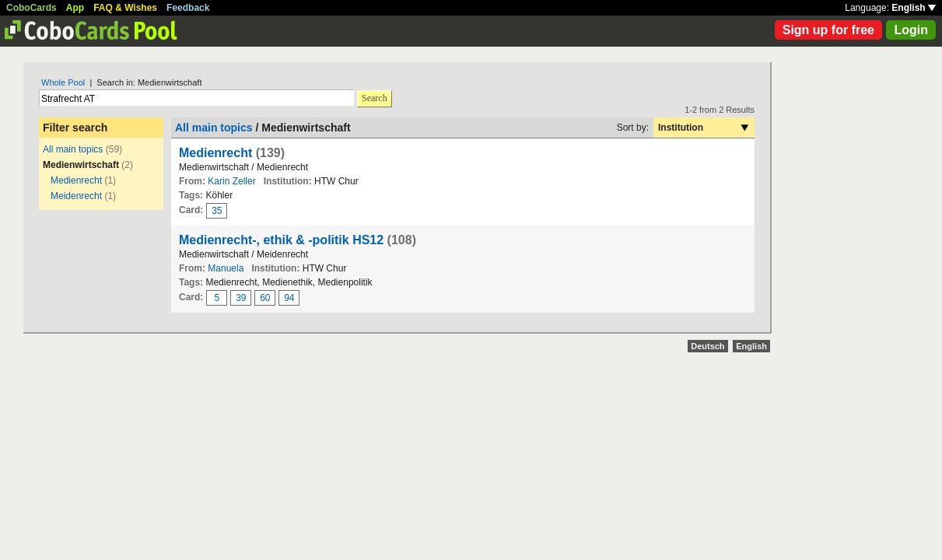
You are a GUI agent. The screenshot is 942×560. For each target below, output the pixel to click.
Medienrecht (76, 180)
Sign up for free (828, 30)
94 (289, 298)
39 (241, 298)
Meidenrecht (76, 196)
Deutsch (707, 346)
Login (911, 30)
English (914, 8)
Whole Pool (63, 82)
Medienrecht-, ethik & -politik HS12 (281, 240)
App (75, 8)
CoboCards (32, 8)
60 (265, 298)
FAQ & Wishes (125, 8)
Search (375, 98)
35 (217, 211)
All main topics (73, 149)
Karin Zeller (231, 181)
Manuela (226, 268)
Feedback (188, 8)
